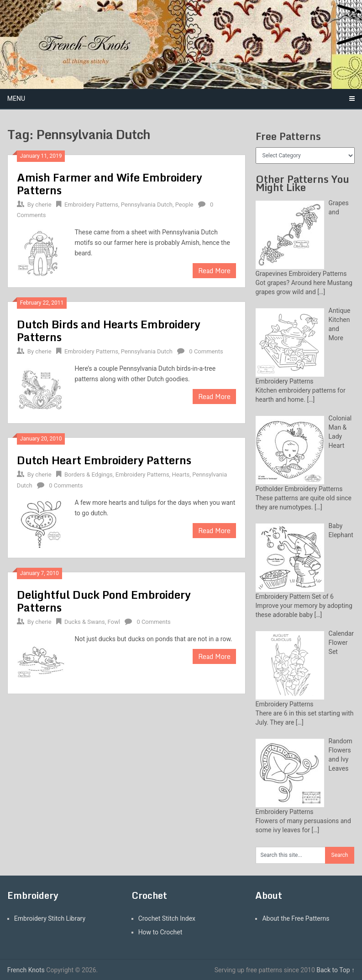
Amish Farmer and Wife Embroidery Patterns (110, 184)
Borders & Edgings (89, 474)
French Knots (26, 970)
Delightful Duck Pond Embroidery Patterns (104, 601)
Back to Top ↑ (336, 970)
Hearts (181, 474)
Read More (214, 271)
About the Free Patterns (296, 918)
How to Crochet (160, 932)
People (184, 205)
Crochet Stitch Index (167, 918)
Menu (16, 99)
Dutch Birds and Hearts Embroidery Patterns (109, 330)
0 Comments (206, 351)
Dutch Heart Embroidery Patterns (104, 460)
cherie (43, 205)
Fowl (114, 622)
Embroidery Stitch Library (50, 918)
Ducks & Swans (85, 622)
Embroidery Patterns (91, 205)
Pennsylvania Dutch (147, 205)
